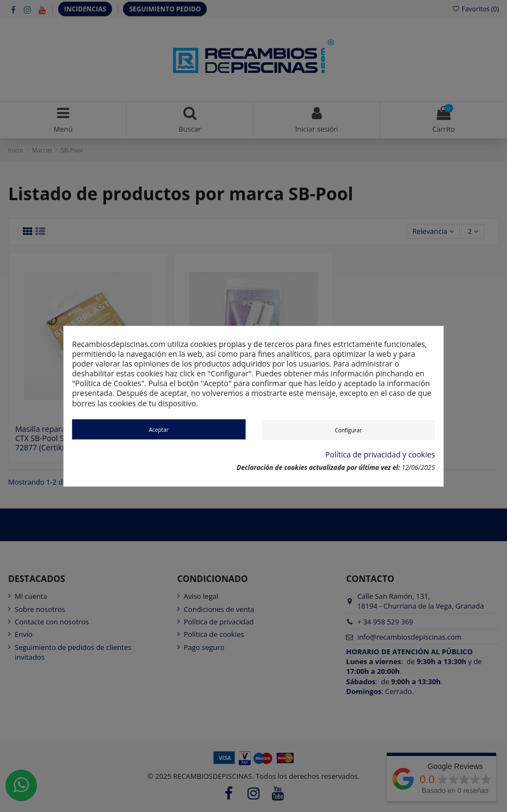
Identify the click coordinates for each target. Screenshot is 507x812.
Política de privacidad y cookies (380, 455)
